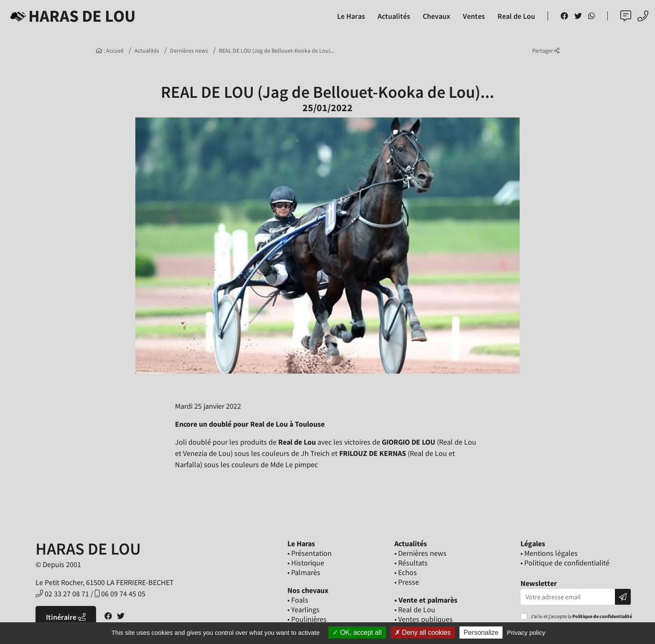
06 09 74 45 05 (120, 594)
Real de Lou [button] (516, 16)
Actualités (147, 51)
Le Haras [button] (351, 16)
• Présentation (310, 553)
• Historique (306, 563)
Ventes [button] (474, 16)
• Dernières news (420, 553)
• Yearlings (303, 610)
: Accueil (110, 51)
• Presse (407, 582)
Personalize (481, 633)
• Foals (298, 600)
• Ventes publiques (424, 619)
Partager (546, 51)
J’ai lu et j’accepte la (581, 616)
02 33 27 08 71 (62, 594)
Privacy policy (526, 633)
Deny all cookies (423, 633)
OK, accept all (357, 633)
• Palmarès (304, 572)
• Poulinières (307, 619)
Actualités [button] (394, 16)
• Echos (406, 572)
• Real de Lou (415, 610)
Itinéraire (66, 617)
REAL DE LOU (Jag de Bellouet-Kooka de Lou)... (277, 51)
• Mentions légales (549, 553)
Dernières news (189, 51)
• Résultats (411, 563)
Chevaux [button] (437, 16)
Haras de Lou (71, 16)
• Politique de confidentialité (565, 563)
